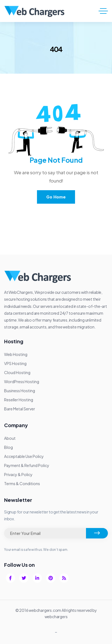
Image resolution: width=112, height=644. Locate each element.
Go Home (56, 197)
